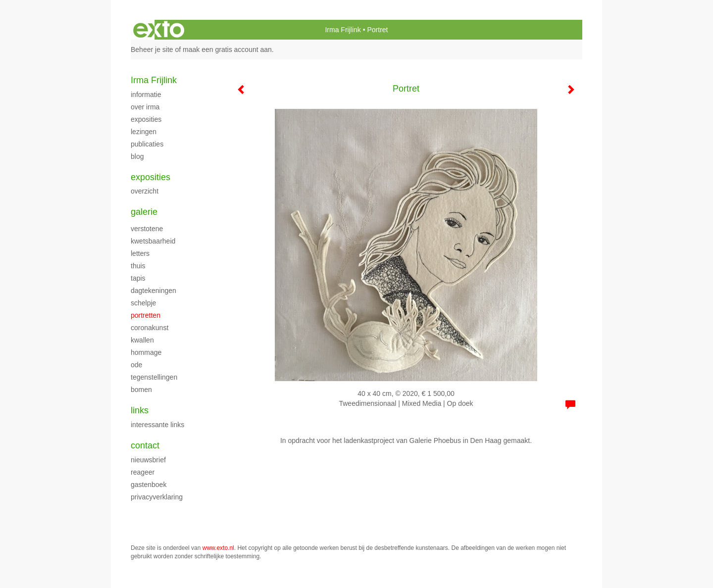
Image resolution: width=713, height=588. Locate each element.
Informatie (146, 95)
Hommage (146, 352)
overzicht (145, 191)
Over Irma (145, 107)
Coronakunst (150, 328)
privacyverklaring (157, 497)
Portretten (146, 315)
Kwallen (142, 340)
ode (136, 365)
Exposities (146, 119)
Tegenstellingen (154, 377)
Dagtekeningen (153, 291)
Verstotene (147, 229)
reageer (143, 472)
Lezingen (144, 132)
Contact (145, 445)
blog (137, 156)
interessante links (157, 425)
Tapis (138, 278)
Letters (140, 253)
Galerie (144, 212)
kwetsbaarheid (153, 241)
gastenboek (149, 485)
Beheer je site (152, 49)
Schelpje (143, 303)
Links (140, 410)
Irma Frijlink (343, 30)
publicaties (147, 144)
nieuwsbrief (148, 460)
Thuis (138, 266)
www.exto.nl (218, 548)
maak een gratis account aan (227, 49)
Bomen (141, 390)
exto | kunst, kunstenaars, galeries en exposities (159, 30)
